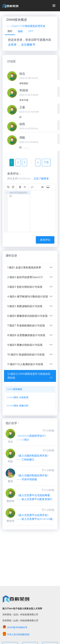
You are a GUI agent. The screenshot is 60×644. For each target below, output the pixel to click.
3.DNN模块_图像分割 (17, 406)
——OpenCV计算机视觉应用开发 (26, 26)
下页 (46, 162)
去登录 (12, 45)
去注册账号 (28, 45)
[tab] (10, 32)
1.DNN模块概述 (14, 389)
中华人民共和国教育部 (16, 634)
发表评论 (45, 240)
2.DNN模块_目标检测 (17, 397)
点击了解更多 (41, 179)
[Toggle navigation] (54, 6)
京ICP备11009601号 (15, 627)
